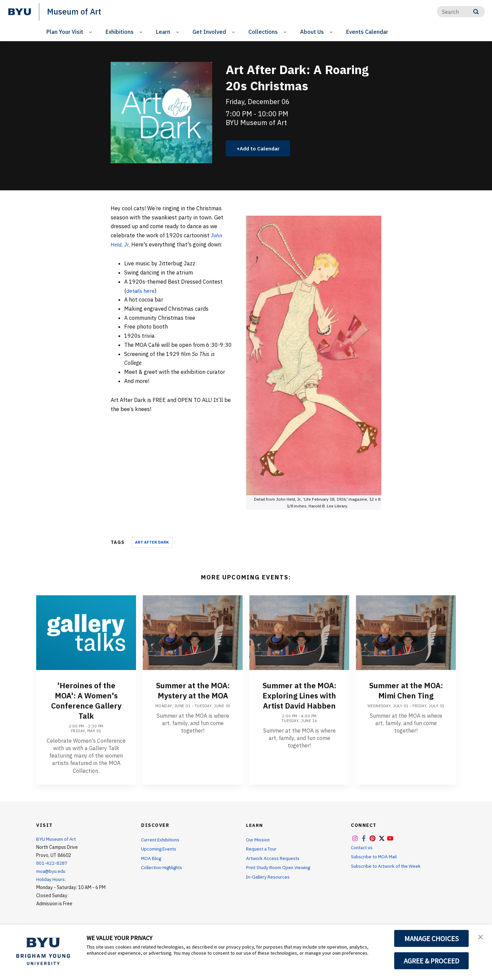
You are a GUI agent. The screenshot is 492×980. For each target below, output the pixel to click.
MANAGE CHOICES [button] (432, 938)
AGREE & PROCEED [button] (432, 961)
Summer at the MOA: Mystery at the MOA (193, 691)
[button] (481, 937)
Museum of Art (75, 11)
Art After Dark (152, 543)
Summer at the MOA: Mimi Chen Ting (406, 691)
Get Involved (209, 32)
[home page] (20, 12)
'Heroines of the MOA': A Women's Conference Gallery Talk (86, 701)
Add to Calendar (261, 148)
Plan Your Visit (65, 32)
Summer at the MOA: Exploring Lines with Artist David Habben (299, 696)
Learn (163, 32)
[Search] (461, 12)
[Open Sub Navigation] (92, 32)
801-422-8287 (52, 864)
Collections (263, 32)
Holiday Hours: (51, 880)
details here (141, 291)
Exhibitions (120, 32)
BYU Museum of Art (57, 839)
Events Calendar (367, 32)
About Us (312, 32)
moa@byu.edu (51, 872)
